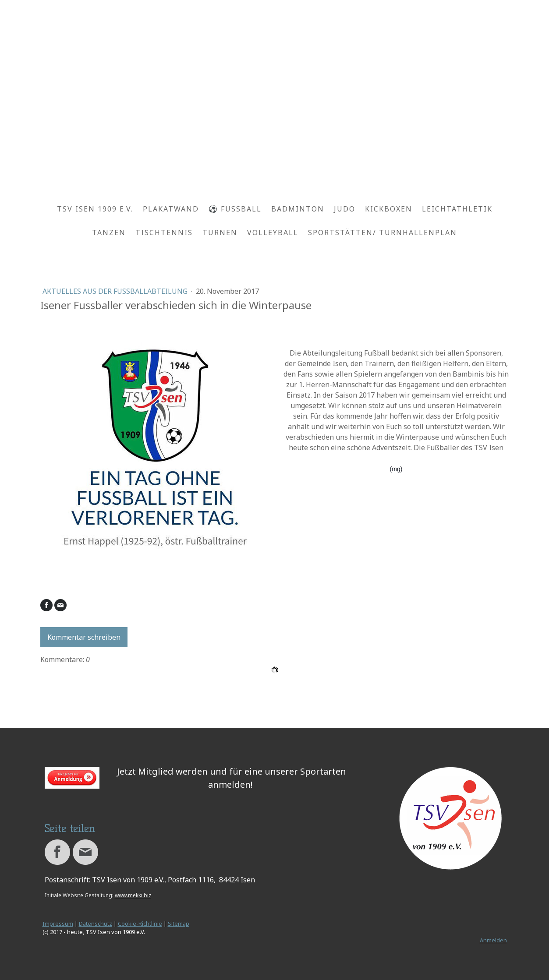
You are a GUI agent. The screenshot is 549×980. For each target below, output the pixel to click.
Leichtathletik (457, 209)
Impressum (58, 924)
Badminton (298, 209)
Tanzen (109, 233)
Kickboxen (389, 209)
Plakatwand (171, 209)
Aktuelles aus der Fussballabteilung (116, 291)
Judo (345, 209)
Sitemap (179, 924)
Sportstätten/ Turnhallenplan (383, 233)
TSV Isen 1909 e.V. (95, 209)
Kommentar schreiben (84, 637)
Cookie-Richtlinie (140, 924)
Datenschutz (96, 924)
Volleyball (273, 233)
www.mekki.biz (133, 895)
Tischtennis (164, 233)
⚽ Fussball (235, 209)
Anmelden (493, 940)
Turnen (220, 233)
